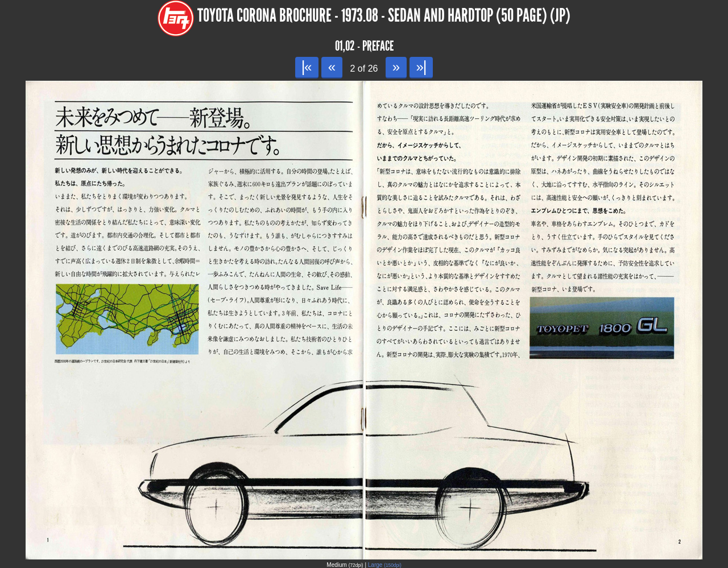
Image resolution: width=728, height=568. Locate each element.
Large (385, 565)
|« (307, 67)
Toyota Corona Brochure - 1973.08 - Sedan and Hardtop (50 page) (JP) (384, 16)
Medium (345, 565)
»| (421, 67)
